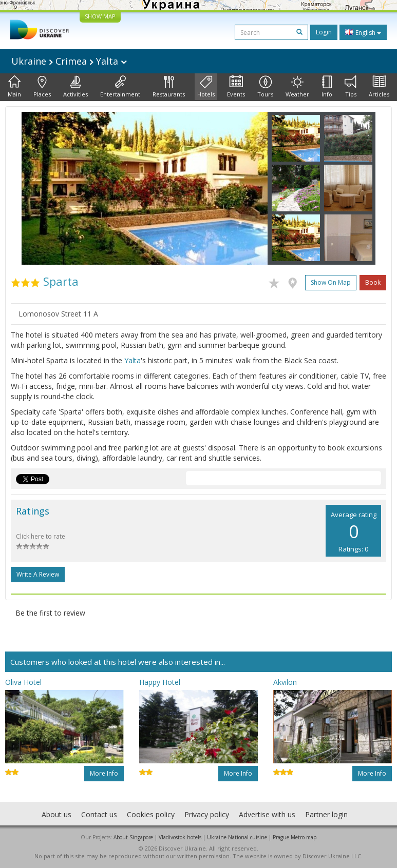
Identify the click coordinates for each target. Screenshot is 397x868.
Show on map (331, 282)
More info (104, 773)
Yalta (133, 360)
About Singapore (133, 837)
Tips (351, 87)
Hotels (206, 87)
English (363, 32)
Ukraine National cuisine (237, 837)
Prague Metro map (295, 837)
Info (327, 87)
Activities (75, 87)
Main (14, 87)
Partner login (326, 814)
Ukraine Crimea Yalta (69, 61)
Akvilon (285, 682)
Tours (265, 87)
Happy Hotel (160, 682)
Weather (297, 87)
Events (236, 87)
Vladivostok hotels (180, 837)
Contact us (99, 814)
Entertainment (120, 87)
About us (56, 814)
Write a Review (38, 574)
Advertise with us (267, 814)
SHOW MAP (100, 16)
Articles (379, 87)
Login (324, 32)
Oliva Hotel (23, 682)
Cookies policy (151, 814)
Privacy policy (207, 814)
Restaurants (169, 87)
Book (373, 282)
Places (42, 87)
